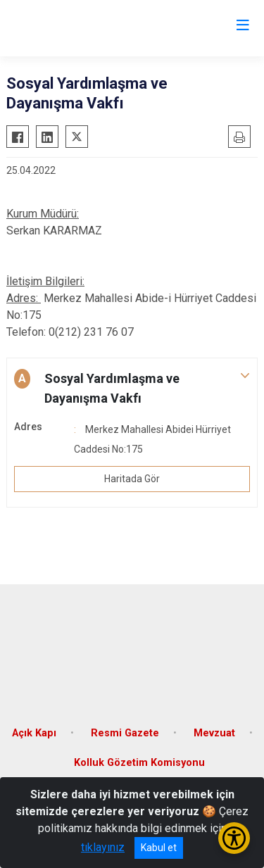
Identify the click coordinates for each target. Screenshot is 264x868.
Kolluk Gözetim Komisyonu (139, 763)
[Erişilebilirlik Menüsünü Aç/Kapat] (234, 838)
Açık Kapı (34, 733)
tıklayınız (103, 847)
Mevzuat (214, 733)
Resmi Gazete (125, 733)
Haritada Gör (132, 479)
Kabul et (159, 848)
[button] (132, 389)
